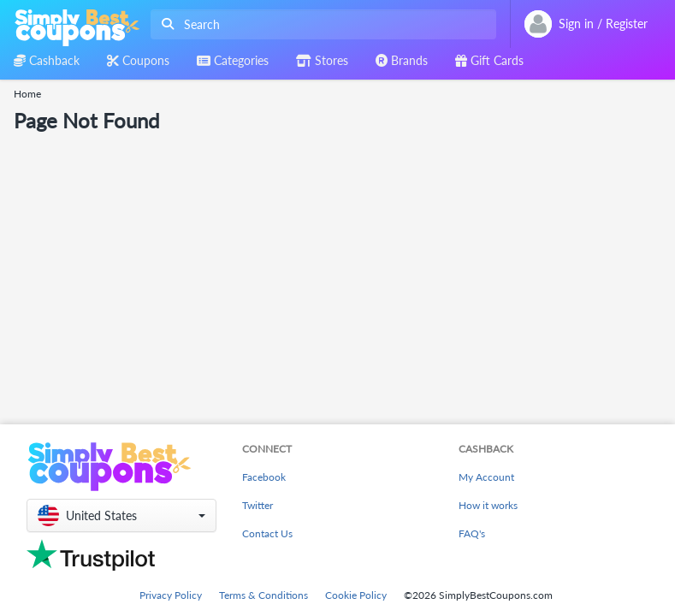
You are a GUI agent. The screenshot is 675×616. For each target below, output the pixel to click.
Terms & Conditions (263, 595)
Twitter (258, 505)
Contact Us (267, 533)
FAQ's (472, 533)
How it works (488, 505)
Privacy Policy (171, 595)
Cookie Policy (356, 595)
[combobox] (320, 24)
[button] (121, 515)
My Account (486, 477)
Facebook (264, 477)
